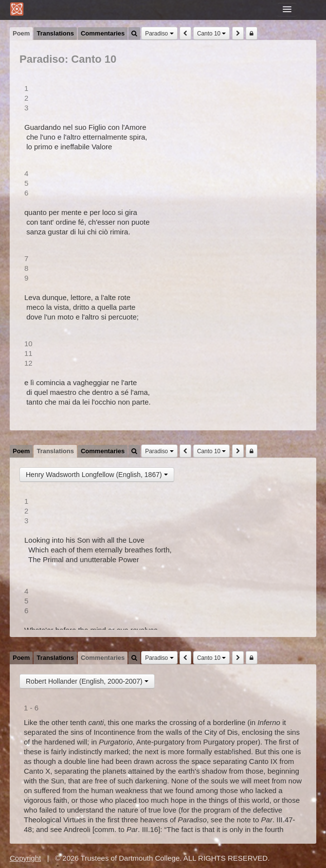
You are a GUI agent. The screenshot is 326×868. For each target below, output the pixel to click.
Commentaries (103, 33)
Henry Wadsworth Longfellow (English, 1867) (97, 475)
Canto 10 (212, 34)
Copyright (25, 858)
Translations (55, 33)
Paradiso (159, 34)
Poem (21, 33)
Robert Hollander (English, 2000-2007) (87, 681)
